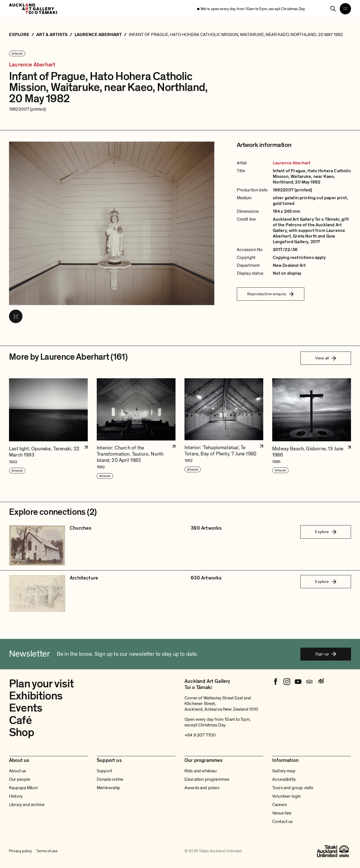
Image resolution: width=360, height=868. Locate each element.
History (16, 796)
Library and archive (27, 805)
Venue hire (282, 813)
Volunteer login (286, 796)
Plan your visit (41, 684)
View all (326, 358)
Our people (20, 779)
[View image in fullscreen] (16, 316)
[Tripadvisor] (309, 682)
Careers (280, 805)
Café (20, 720)
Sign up (326, 654)
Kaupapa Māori (23, 788)
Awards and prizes (202, 788)
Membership (109, 788)
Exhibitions (36, 696)
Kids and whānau (201, 771)
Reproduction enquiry (270, 294)
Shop (22, 732)
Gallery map (284, 771)
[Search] (333, 9)
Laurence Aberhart (32, 65)
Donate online (110, 779)
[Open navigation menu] (345, 9)
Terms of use (47, 851)
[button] (48, 429)
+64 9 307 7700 (200, 735)
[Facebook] (276, 682)
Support (104, 771)
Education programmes (207, 779)
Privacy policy (20, 851)
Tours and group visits (293, 788)
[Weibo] (321, 682)
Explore (326, 532)
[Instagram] (287, 682)
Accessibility (284, 779)
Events (26, 708)
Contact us (283, 822)
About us (17, 771)
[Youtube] (298, 682)
